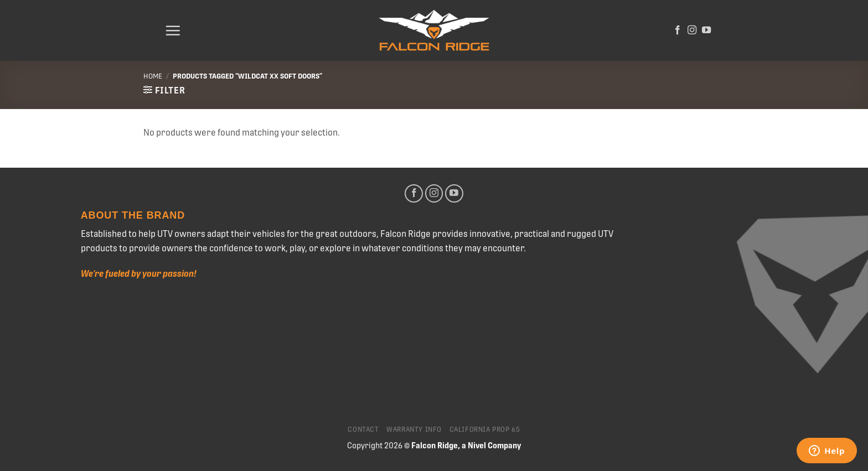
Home (153, 76)
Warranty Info (414, 429)
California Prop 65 (485, 429)
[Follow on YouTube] (706, 30)
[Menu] (173, 30)
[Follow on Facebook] (678, 30)
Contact (363, 429)
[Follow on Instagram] (692, 30)
